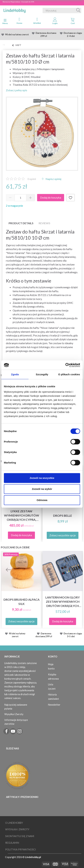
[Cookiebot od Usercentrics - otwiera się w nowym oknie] (65, 365)
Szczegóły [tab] (42, 374)
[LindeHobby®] (15, 10)
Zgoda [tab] (15, 374)
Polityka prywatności (21, 849)
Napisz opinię (53, 179)
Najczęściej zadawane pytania (16, 707)
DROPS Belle (63, 516)
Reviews (44, 223)
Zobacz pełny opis (17, 90)
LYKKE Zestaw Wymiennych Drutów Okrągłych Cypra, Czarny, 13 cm (22, 516)
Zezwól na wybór (42, 489)
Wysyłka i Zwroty (14, 714)
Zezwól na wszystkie (42, 478)
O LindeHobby (14, 823)
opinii (32, 179)
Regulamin (12, 843)
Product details (21, 223)
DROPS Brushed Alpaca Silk (22, 602)
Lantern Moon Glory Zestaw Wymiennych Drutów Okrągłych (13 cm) (63, 602)
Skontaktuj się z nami (20, 836)
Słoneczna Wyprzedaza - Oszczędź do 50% (18, 2)
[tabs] (73, 22)
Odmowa (42, 500)
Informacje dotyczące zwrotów (16, 722)
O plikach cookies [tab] (69, 374)
